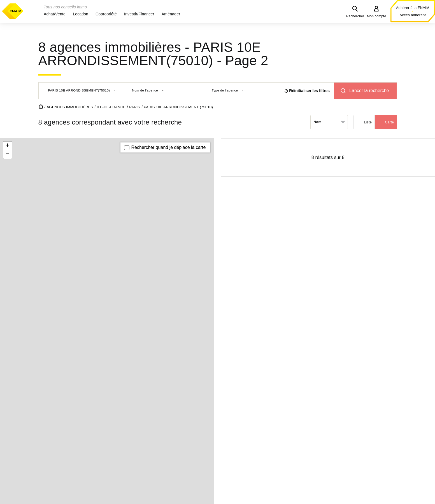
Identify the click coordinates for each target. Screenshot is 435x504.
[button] (55, 14)
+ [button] (8, 146)
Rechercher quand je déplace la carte (169, 147)
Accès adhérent (413, 15)
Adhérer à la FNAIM (413, 8)
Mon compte (377, 16)
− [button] (8, 154)
